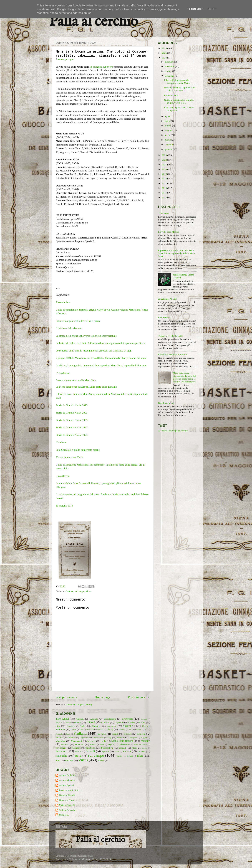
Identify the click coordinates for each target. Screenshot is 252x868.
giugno (168, 126)
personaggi (61, 748)
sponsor (141, 751)
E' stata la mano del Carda (70, 457)
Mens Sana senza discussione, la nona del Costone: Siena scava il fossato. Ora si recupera (184, 377)
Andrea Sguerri (66, 785)
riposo (145, 748)
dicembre (170, 62)
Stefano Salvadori (68, 810)
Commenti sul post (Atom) (79, 705)
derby (110, 729)
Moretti (93, 744)
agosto (168, 116)
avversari (127, 719)
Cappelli (119, 722)
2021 (165, 165)
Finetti (139, 729)
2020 (165, 169)
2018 (165, 179)
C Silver (105, 722)
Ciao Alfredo (63, 476)
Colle (82, 726)
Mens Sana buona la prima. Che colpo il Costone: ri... (180, 89)
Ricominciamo (63, 302)
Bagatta (59, 722)
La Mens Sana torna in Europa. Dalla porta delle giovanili (86, 387)
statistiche (61, 756)
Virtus (89, 591)
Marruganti (76, 741)
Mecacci (91, 741)
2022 (165, 160)
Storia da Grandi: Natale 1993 (72, 420)
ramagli (122, 748)
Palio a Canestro (141, 744)
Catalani (132, 722)
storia (78, 756)
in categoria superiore (101, 67)
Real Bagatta (164, 317)
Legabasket (84, 737)
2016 (165, 188)
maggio (169, 130)
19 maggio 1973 (64, 506)
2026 (165, 48)
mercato (145, 741)
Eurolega (122, 729)
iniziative (71, 737)
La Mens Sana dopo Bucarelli (172, 354)
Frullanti (80, 733)
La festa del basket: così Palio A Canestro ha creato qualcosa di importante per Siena (100, 343)
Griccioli (128, 734)
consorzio (112, 726)
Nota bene (61, 442)
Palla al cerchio (94, 22)
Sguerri (105, 751)
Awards (144, 719)
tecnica (130, 756)
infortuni (59, 737)
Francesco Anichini (68, 790)
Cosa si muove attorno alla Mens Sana (76, 380)
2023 (165, 155)
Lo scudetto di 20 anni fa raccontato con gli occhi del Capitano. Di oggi (94, 351)
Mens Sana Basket (122, 741)
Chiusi (142, 722)
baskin (68, 722)
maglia (144, 737)
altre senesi (62, 719)
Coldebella (71, 726)
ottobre (168, 71)
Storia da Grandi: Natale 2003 (72, 413)
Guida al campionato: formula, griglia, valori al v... (179, 101)
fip (146, 729)
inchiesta (141, 734)
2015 (165, 193)
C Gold (91, 722)
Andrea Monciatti (68, 780)
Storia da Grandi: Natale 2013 (72, 405)
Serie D (90, 751)
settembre (170, 76)
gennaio (169, 149)
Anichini (80, 719)
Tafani (119, 756)
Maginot (134, 737)
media (104, 741)
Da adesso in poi (166, 403)
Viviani (101, 761)
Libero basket (98, 737)
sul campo (80, 591)
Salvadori (61, 751)
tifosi (140, 756)
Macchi (121, 737)
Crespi (74, 729)
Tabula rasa (164, 213)
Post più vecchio (139, 697)
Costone (69, 591)
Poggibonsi (90, 748)
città (58, 726)
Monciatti (80, 744)
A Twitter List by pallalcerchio (173, 431)
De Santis (90, 729)
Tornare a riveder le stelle (170, 336)
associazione (110, 719)
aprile (168, 135)
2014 (165, 197)
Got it (212, 9)
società (127, 751)
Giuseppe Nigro (67, 800)
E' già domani (63, 373)
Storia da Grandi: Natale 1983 (72, 427)
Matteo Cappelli (67, 805)
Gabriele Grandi (67, 795)
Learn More (196, 9)
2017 (165, 183)
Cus (82, 729)
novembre (170, 66)
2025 (165, 53)
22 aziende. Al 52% (168, 299)
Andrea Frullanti (67, 775)
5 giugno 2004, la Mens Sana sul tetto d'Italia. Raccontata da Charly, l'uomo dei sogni (101, 358)
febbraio (169, 145)
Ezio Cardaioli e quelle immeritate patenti (78, 450)
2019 (165, 174)
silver (117, 751)
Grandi (115, 734)
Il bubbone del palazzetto (69, 328)
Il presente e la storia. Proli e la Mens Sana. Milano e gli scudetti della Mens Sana (177, 253)
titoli (58, 760)
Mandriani (61, 741)
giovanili (102, 734)
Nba (102, 744)
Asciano (94, 719)
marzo (168, 140)
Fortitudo (59, 734)
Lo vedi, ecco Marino (168, 232)
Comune (96, 726)
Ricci (134, 748)
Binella (78, 722)
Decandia (101, 729)
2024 (165, 58)
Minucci (65, 744)
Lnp (109, 737)
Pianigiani (76, 748)
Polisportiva (107, 748)
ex (130, 729)
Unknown (64, 815)
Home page (103, 697)
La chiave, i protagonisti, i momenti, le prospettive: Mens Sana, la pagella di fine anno (101, 365)
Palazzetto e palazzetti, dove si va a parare (78, 321)
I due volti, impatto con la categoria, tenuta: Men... (177, 81)
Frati (68, 734)
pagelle (111, 744)
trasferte (69, 760)
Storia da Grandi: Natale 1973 (72, 435)
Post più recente (66, 697)
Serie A (78, 751)
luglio (168, 121)
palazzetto (124, 744)
